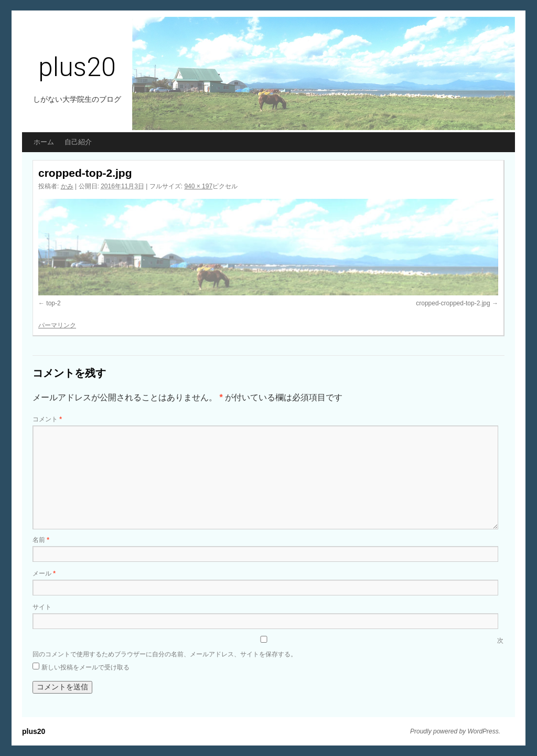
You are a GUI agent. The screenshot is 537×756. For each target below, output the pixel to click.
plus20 (77, 67)
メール (44, 573)
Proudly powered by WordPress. (455, 731)
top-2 (53, 303)
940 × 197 (198, 186)
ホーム (44, 142)
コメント (47, 419)
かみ (67, 186)
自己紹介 (78, 142)
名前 (41, 540)
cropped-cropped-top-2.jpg (453, 303)
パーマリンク (57, 325)
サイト (42, 607)
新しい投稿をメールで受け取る (85, 667)
